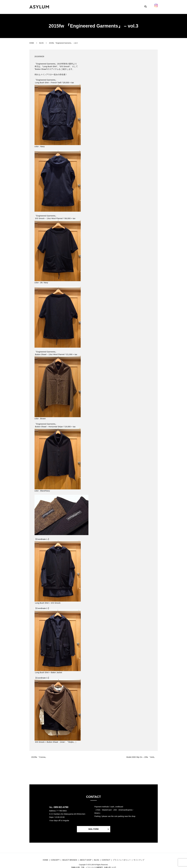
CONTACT (125, 6)
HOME (68, 6)
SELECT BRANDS (91, 6)
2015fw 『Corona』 (39, 755)
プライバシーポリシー (122, 857)
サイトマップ (139, 857)
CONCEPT (77, 6)
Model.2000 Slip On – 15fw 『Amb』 (141, 755)
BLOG (103, 6)
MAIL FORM (93, 827)
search (142, 6)
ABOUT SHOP (113, 6)
